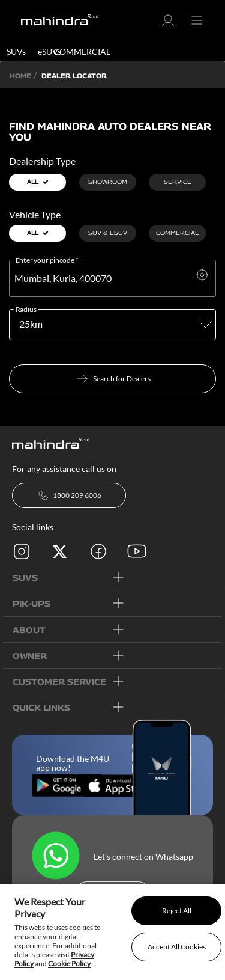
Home (20, 75)
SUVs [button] (16, 51)
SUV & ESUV (108, 233)
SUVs (25, 577)
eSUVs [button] (49, 51)
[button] (168, 24)
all (38, 182)
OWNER (30, 656)
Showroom (108, 182)
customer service (59, 681)
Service (178, 182)
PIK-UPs (31, 603)
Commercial (177, 233)
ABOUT (29, 630)
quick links (41, 707)
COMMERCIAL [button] (82, 51)
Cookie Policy (69, 963)
